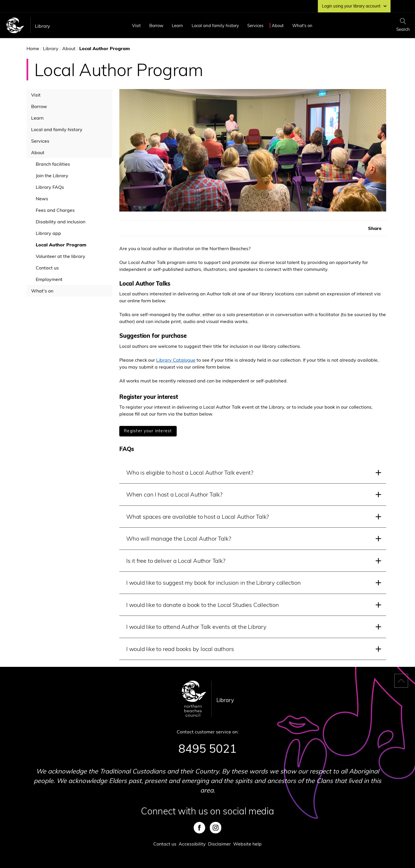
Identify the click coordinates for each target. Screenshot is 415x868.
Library (43, 26)
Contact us (47, 268)
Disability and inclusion (61, 222)
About (278, 26)
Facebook (199, 828)
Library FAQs (50, 187)
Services (255, 26)
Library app (48, 233)
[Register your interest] (148, 431)
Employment (49, 279)
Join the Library (52, 176)
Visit (136, 26)
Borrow (156, 26)
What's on (302, 26)
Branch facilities (53, 164)
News (42, 199)
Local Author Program (61, 245)
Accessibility (192, 844)
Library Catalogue (176, 360)
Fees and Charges (55, 210)
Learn (177, 26)
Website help (247, 844)
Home (33, 48)
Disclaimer (219, 844)
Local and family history (215, 26)
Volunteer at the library (61, 256)
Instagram (216, 828)
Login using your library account (354, 6)
